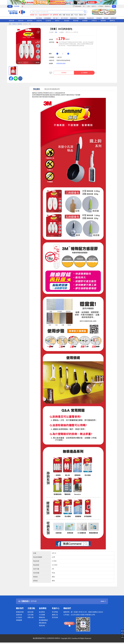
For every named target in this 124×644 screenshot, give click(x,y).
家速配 (106, 18)
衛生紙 (68, 15)
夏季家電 (56, 15)
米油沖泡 (39, 21)
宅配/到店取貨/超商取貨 (63, 60)
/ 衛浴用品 (19, 24)
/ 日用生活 (14, 24)
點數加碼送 (74, 18)
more (103, 601)
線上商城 (39, 18)
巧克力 (76, 15)
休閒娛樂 (85, 21)
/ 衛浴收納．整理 (27, 24)
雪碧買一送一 (34, 15)
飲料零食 (30, 21)
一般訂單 (59, 57)
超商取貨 (113, 18)
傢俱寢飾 (103, 21)
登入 (84, 6)
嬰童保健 (76, 21)
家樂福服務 (77, 6)
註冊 (88, 6)
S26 (51, 15)
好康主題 (12, 21)
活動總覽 (99, 18)
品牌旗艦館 (47, 18)
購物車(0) (108, 6)
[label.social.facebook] (11, 78)
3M (56, 32)
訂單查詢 (101, 6)
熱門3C (57, 21)
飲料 (85, 15)
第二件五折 (64, 18)
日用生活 (94, 21)
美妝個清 (67, 21)
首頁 (10, 24)
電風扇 (81, 15)
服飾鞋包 (112, 21)
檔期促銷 (82, 18)
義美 (72, 15)
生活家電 (48, 21)
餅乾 (60, 15)
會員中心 (94, 6)
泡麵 (64, 15)
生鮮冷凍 (21, 21)
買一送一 (56, 18)
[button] (20, 78)
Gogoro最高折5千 (44, 15)
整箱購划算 (90, 18)
